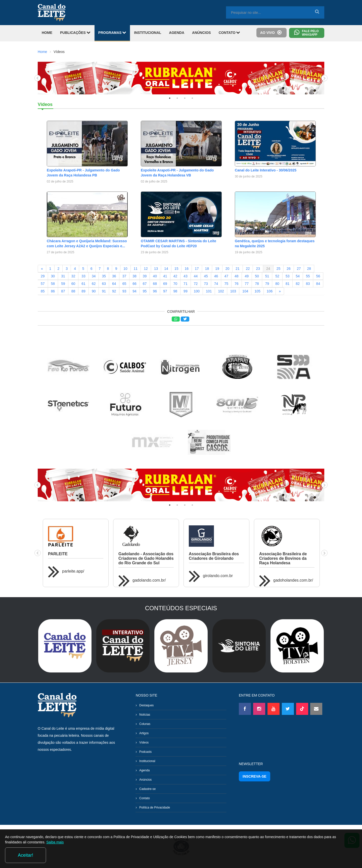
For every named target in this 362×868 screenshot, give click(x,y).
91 (104, 291)
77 (247, 284)
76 (237, 284)
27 (299, 269)
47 (226, 276)
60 (73, 284)
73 (206, 284)
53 (288, 276)
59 (63, 284)
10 (125, 269)
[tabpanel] (181, 78)
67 (145, 284)
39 (145, 276)
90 (94, 291)
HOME (47, 33)
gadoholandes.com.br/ (293, 580)
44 (196, 276)
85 (43, 291)
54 (298, 276)
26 (289, 269)
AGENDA (177, 33)
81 (288, 284)
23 (258, 269)
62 (94, 284)
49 (247, 276)
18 (207, 269)
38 (134, 276)
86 (53, 291)
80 (277, 284)
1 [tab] (170, 98)
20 (228, 269)
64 (114, 284)
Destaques (146, 705)
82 (298, 284)
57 (43, 284)
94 (134, 291)
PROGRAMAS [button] (112, 33)
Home (42, 52)
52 (277, 276)
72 (196, 284)
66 (134, 284)
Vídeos (144, 742)
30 (53, 276)
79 (267, 284)
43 (186, 276)
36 (114, 276)
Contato (145, 798)
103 (233, 291)
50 (257, 276)
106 (270, 291)
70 (175, 284)
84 (318, 284)
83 (308, 284)
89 (83, 291)
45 (206, 276)
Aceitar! (336, 855)
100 (197, 291)
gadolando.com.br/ (149, 580)
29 (43, 276)
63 (104, 284)
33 (83, 276)
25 (279, 269)
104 (245, 291)
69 (165, 284)
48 (237, 276)
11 (136, 269)
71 (186, 284)
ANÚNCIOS (201, 33)
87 (63, 291)
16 (187, 269)
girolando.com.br (218, 576)
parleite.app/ (73, 571)
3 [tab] (185, 98)
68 (155, 284)
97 (165, 291)
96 (155, 291)
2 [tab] (177, 98)
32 (73, 276)
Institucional (147, 761)
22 (248, 269)
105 (257, 291)
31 (63, 276)
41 (165, 276)
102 (221, 291)
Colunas (145, 724)
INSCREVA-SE (255, 776)
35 (104, 276)
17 (197, 269)
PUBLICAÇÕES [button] (75, 33)
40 (155, 276)
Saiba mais (85, 856)
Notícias (145, 715)
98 (175, 291)
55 (308, 276)
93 (124, 291)
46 (216, 276)
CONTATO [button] (230, 33)
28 (309, 269)
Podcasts (145, 752)
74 (216, 284)
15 (176, 269)
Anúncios (145, 780)
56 (318, 276)
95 (145, 291)
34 (94, 276)
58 (53, 284)
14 (166, 269)
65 (124, 284)
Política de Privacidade (155, 808)
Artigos (144, 733)
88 (73, 291)
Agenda (144, 770)
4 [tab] (192, 98)
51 (267, 276)
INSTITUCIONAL (148, 33)
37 (124, 276)
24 (268, 269)
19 (217, 269)
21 (238, 269)
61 (83, 284)
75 (226, 284)
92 (114, 291)
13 (156, 269)
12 (146, 269)
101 (209, 291)
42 (175, 276)
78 (257, 284)
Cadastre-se (147, 789)
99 (186, 291)
